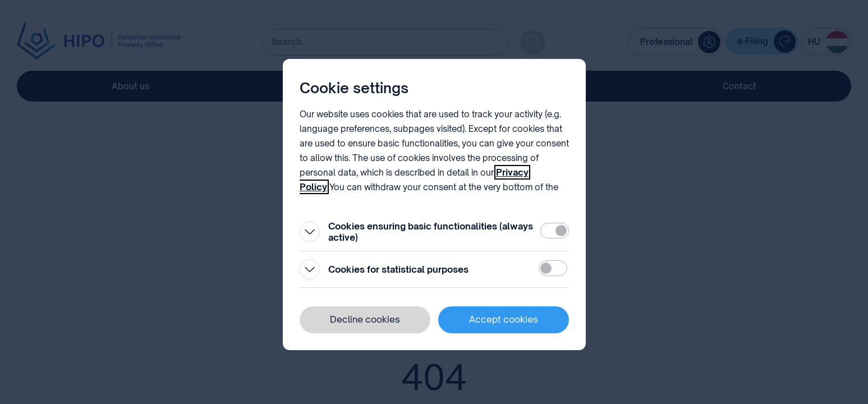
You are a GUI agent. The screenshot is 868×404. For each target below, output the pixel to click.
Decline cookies (365, 319)
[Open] (310, 232)
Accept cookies (504, 319)
